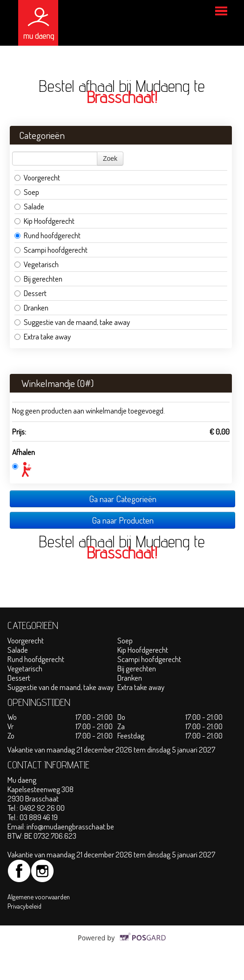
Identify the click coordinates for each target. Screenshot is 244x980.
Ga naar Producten (123, 520)
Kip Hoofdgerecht (44, 221)
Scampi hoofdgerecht (51, 250)
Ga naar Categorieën (123, 499)
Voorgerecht (37, 177)
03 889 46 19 (39, 817)
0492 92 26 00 (42, 808)
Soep (27, 192)
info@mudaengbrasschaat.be (70, 826)
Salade (29, 206)
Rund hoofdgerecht (47, 235)
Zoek (110, 159)
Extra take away (43, 336)
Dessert (30, 293)
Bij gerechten (38, 279)
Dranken (31, 307)
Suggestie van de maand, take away (72, 322)
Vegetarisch (37, 264)
